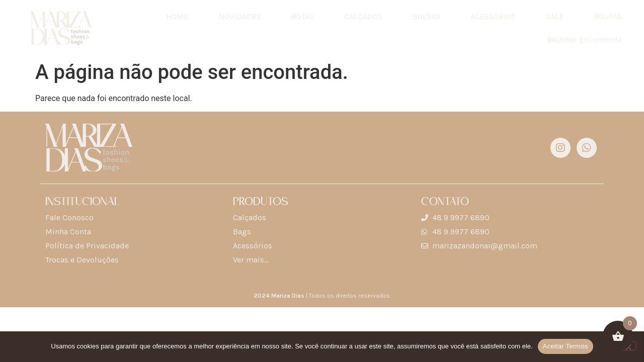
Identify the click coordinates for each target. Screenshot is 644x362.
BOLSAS (426, 16)
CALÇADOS (363, 16)
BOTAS (303, 16)
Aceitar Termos (566, 346)
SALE (555, 16)
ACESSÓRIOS (493, 16)
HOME (177, 16)
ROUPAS (608, 16)
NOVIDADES (240, 16)
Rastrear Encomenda (584, 39)
